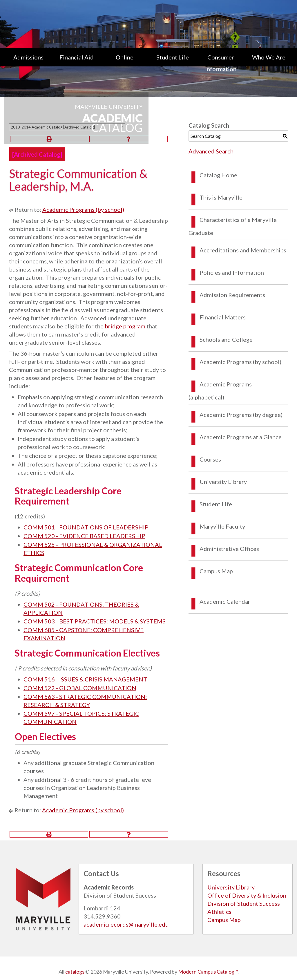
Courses (210, 459)
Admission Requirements (232, 295)
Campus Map (216, 571)
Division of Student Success (244, 903)
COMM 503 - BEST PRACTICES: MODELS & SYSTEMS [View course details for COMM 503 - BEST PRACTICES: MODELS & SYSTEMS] (95, 621)
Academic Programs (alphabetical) (220, 391)
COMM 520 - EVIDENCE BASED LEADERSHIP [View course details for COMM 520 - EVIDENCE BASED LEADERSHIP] (84, 536)
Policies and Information (232, 272)
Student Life (173, 57)
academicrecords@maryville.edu (126, 924)
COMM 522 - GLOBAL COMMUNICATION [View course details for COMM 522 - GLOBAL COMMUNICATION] (80, 688)
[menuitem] (28, 63)
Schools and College (226, 339)
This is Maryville (221, 197)
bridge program (125, 326)
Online (125, 57)
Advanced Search (211, 151)
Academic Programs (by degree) (241, 415)
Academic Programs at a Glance (241, 437)
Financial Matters (223, 317)
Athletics (219, 912)
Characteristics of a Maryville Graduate (233, 226)
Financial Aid (77, 57)
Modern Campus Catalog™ (208, 972)
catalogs (75, 972)
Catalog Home (218, 175)
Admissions (28, 57)
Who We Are (269, 57)
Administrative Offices (229, 549)
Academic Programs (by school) (83, 209)
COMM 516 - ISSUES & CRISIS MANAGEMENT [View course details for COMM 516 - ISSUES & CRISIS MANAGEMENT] (85, 679)
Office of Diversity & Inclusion (247, 895)
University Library (223, 482)
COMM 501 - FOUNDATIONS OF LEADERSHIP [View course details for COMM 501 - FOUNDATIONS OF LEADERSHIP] (86, 527)
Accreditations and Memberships (243, 250)
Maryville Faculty (222, 526)
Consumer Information (221, 63)
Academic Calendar (225, 601)
